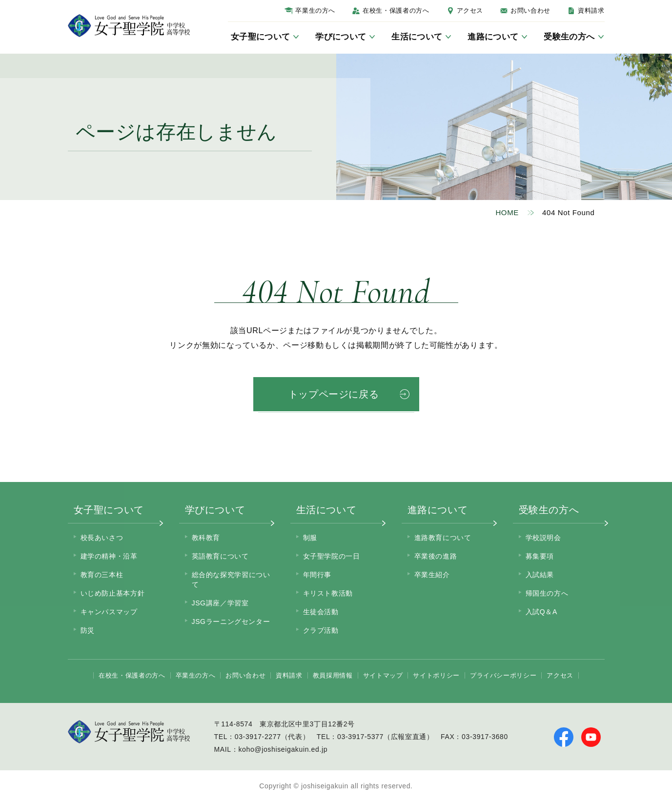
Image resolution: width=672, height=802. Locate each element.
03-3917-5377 (360, 737)
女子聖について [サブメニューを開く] (260, 37)
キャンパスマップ (109, 612)
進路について (438, 510)
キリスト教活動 (328, 593)
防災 (88, 630)
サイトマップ (383, 675)
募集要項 (540, 556)
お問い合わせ (530, 10)
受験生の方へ (549, 510)
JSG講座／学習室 (220, 603)
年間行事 (317, 575)
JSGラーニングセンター (231, 622)
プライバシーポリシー (503, 675)
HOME (507, 212)
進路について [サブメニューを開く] (493, 37)
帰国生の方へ (547, 593)
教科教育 (206, 538)
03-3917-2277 (258, 737)
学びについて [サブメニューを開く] (341, 37)
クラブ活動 (321, 630)
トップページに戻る (334, 394)
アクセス (470, 10)
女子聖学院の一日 (332, 556)
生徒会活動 (321, 612)
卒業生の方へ (315, 10)
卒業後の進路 (436, 556)
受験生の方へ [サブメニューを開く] (569, 37)
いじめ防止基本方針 (113, 593)
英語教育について (220, 556)
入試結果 (540, 575)
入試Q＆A (541, 612)
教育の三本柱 (102, 575)
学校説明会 (543, 538)
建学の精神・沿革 (109, 556)
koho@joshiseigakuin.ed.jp (283, 749)
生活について (326, 510)
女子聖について (109, 510)
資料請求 (591, 10)
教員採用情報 (333, 675)
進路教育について (443, 538)
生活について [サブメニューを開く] (417, 37)
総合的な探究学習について (231, 580)
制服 (310, 538)
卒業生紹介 (432, 575)
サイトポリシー (436, 675)
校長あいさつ (102, 538)
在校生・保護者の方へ (396, 10)
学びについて (215, 510)
